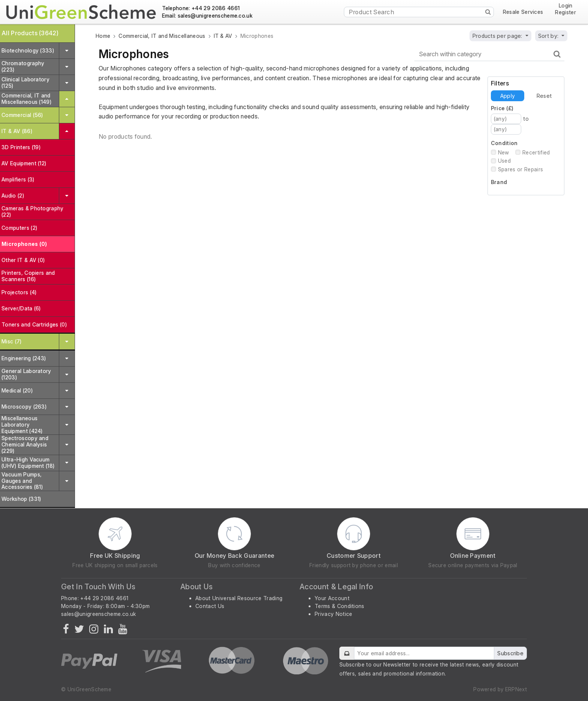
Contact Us (210, 606)
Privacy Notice (333, 614)
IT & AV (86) (17, 131)
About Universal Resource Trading (239, 598)
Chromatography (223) (23, 66)
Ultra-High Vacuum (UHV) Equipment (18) (28, 463)
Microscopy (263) (24, 407)
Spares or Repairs (520, 169)
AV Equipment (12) (24, 163)
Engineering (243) (24, 358)
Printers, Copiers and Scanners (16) (28, 276)
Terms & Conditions (340, 606)
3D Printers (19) (21, 147)
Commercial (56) (22, 115)
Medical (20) (17, 390)
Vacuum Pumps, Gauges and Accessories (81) (22, 481)
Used (504, 161)
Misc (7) (12, 341)
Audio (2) (13, 195)
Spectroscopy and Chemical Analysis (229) (25, 444)
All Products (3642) (30, 33)
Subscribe (510, 653)
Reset (544, 96)
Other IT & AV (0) (23, 260)
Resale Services (523, 12)
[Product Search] (419, 12)
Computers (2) (19, 228)
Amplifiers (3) (18, 179)
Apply (508, 96)
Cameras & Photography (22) (33, 211)
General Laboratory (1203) (26, 374)
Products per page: (498, 36)
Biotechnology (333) (28, 50)
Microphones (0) (24, 244)
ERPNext (516, 689)
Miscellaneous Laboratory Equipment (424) (22, 425)
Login (566, 6)
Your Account (332, 598)
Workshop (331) (21, 499)
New (504, 152)
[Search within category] (489, 54)
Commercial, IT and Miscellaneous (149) (26, 99)
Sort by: (549, 36)
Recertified (536, 152)
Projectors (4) (19, 292)
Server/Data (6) (21, 308)
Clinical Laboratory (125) (25, 82)
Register (565, 12)
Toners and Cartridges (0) (34, 324)
